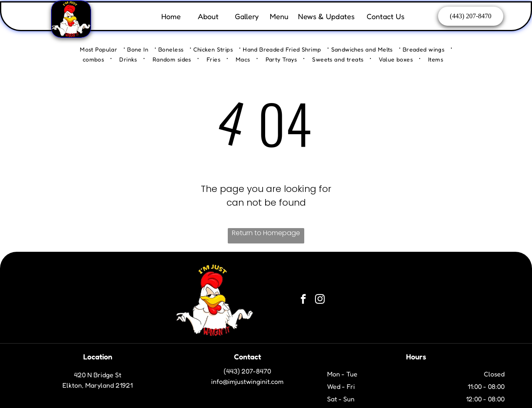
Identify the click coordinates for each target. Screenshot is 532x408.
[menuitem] (102, 49)
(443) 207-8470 (247, 371)
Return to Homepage (266, 233)
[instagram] (320, 300)
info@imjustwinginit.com (247, 381)
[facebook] (303, 300)
